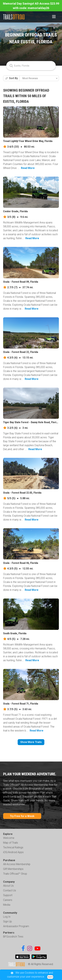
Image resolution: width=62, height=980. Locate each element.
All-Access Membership (17, 864)
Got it (50, 977)
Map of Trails (11, 843)
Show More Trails (31, 742)
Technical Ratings (13, 847)
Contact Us (10, 890)
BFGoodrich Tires (13, 937)
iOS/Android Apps (13, 852)
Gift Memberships (13, 869)
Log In (7, 917)
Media (7, 905)
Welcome (9, 838)
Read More (28, 168)
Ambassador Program (16, 926)
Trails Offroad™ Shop (15, 874)
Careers (8, 900)
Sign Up (8, 921)
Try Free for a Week (22, 816)
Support (8, 895)
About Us (8, 886)
